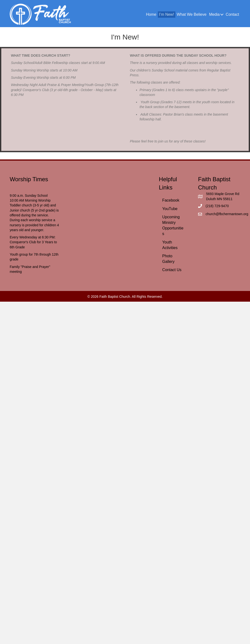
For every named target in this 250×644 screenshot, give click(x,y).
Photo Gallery (168, 259)
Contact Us (172, 270)
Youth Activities (170, 245)
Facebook (171, 200)
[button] (222, 15)
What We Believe (192, 14)
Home (151, 14)
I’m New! (167, 14)
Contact (232, 14)
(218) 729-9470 (217, 206)
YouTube (170, 209)
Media (214, 14)
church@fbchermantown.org (227, 214)
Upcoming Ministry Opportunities (173, 225)
